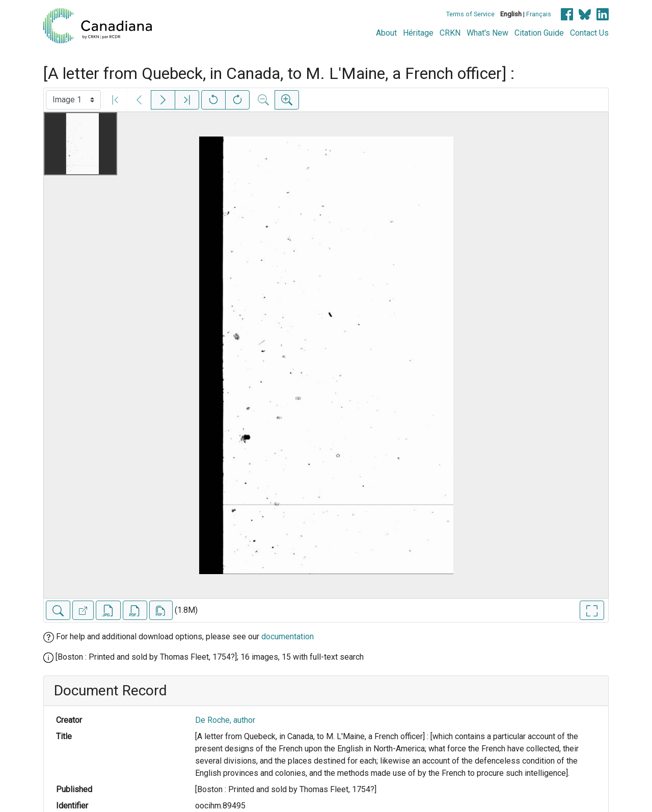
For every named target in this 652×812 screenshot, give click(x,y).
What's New (487, 33)
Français (539, 14)
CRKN (450, 33)
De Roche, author (225, 720)
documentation (288, 637)
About (386, 33)
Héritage (418, 33)
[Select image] (73, 100)
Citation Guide (539, 33)
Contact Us (589, 33)
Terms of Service (470, 14)
